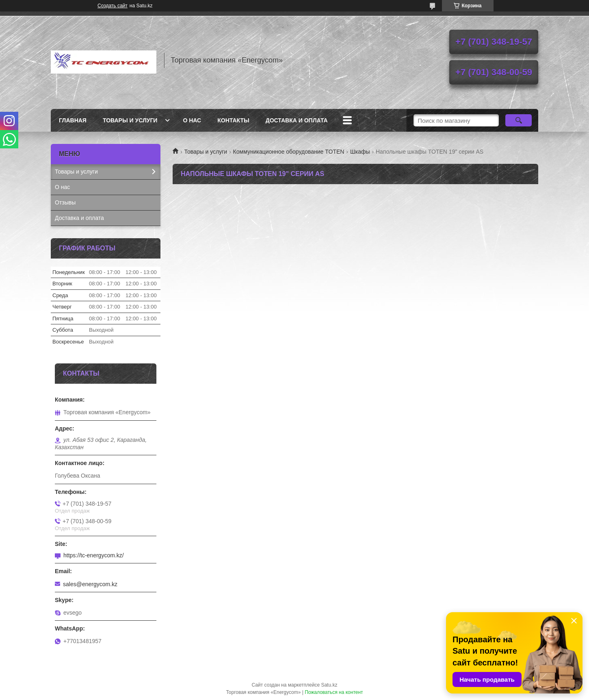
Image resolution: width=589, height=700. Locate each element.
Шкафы (360, 152)
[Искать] (519, 120)
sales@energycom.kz (90, 584)
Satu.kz (329, 685)
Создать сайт (113, 6)
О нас (192, 120)
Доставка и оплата (297, 120)
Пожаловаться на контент (334, 692)
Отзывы (65, 202)
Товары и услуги (130, 120)
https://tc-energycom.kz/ (94, 555)
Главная (73, 120)
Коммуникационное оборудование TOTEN (289, 152)
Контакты (233, 120)
